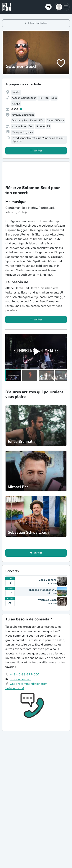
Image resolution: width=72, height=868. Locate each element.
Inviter (38, 151)
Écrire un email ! (21, 679)
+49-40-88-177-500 (24, 675)
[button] (62, 7)
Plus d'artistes (38, 23)
